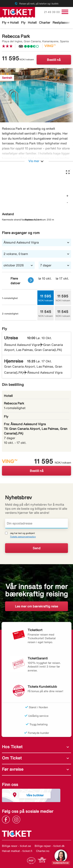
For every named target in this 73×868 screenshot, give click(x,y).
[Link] (7, 819)
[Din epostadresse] (36, 523)
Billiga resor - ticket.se (16, 846)
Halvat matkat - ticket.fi (17, 851)
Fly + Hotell (10, 22)
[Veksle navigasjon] (65, 12)
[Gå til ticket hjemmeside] (18, 12)
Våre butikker (35, 795)
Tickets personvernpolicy (23, 537)
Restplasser (61, 22)
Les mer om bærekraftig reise (36, 606)
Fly (23, 22)
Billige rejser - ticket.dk (50, 846)
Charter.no (43, 851)
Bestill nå (54, 60)
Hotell (32, 22)
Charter (45, 22)
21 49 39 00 (52, 12)
